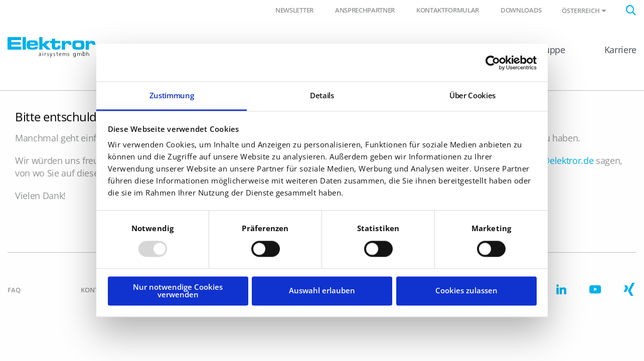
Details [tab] (322, 95)
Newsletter (294, 10)
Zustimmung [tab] (172, 95)
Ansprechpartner (365, 10)
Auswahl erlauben (322, 291)
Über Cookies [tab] (472, 95)
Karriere (620, 50)
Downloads (521, 10)
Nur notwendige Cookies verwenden (178, 291)
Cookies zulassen (466, 291)
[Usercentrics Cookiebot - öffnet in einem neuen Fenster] (493, 63)
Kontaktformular (448, 10)
